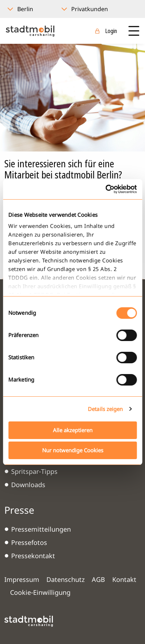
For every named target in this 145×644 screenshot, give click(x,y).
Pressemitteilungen (41, 529)
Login (111, 31)
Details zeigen (105, 409)
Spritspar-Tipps (34, 471)
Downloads (28, 485)
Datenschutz (65, 579)
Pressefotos (29, 542)
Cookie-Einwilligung (40, 592)
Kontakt (124, 579)
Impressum (22, 579)
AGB (98, 579)
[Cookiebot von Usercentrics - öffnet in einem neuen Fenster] (105, 189)
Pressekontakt (33, 556)
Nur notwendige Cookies (73, 450)
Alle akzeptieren (73, 430)
